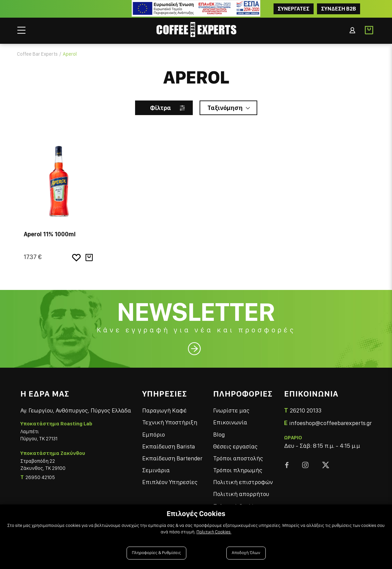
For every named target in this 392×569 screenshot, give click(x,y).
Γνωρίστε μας (231, 410)
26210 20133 (306, 410)
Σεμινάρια (156, 470)
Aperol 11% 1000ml (50, 234)
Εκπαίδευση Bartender (172, 458)
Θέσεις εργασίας (235, 446)
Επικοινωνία (230, 422)
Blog (219, 434)
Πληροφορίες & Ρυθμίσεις (157, 553)
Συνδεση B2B (339, 9)
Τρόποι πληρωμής (238, 470)
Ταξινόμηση (225, 108)
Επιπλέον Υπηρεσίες (170, 482)
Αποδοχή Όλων (246, 553)
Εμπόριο (154, 434)
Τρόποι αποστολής (238, 458)
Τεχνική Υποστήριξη (170, 422)
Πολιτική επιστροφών (243, 482)
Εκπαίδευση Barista (169, 446)
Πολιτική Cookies (214, 532)
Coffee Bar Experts (37, 54)
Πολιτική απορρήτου (241, 494)
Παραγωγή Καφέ (164, 410)
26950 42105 (40, 477)
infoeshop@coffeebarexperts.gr (330, 423)
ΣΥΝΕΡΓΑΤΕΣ (294, 9)
